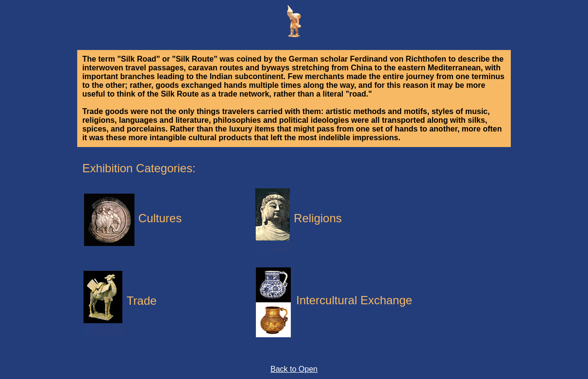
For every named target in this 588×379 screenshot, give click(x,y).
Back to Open (294, 369)
